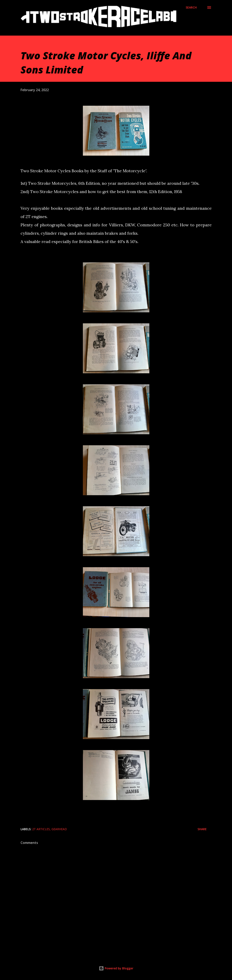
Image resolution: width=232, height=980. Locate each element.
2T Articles (41, 829)
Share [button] (202, 829)
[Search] (191, 7)
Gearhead (59, 829)
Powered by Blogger (116, 968)
